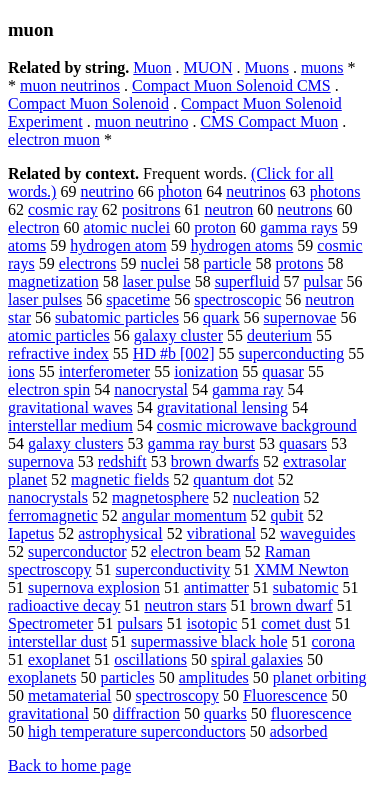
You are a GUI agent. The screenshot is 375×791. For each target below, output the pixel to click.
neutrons (304, 209)
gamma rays (299, 227)
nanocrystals (48, 497)
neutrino (106, 191)
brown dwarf (292, 605)
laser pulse (157, 281)
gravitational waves (70, 407)
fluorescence (311, 713)
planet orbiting (320, 677)
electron (34, 227)
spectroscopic (237, 299)
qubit (287, 515)
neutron (228, 209)
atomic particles (59, 335)
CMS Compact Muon (269, 121)
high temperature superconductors (137, 731)
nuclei (159, 263)
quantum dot (233, 479)
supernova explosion (94, 587)
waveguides (318, 533)
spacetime (138, 299)
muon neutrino (142, 121)
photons (335, 191)
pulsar (323, 281)
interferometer (105, 371)
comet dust (296, 623)
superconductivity (173, 569)
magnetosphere (160, 497)
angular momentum (184, 515)
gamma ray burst (202, 443)
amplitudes (214, 677)
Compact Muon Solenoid (88, 103)
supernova (41, 461)
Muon (152, 67)
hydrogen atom (118, 245)
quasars (303, 443)
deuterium (279, 335)
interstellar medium (70, 425)
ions (21, 371)
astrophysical (120, 533)
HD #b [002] (174, 353)
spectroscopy (178, 695)
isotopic (212, 623)
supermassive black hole (209, 641)
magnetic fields (120, 479)
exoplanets (42, 677)
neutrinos (256, 191)
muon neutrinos (70, 85)
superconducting (292, 353)
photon (180, 191)
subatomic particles (117, 317)
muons (322, 67)
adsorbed (299, 731)
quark (221, 317)
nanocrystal (151, 389)
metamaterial (70, 695)
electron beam (196, 551)
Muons (266, 67)
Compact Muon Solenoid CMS (231, 85)
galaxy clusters (76, 443)
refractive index (58, 353)
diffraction (146, 713)
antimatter (216, 587)
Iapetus (31, 533)
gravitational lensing (222, 407)
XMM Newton (301, 569)
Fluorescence (285, 695)
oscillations (150, 659)
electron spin (49, 389)
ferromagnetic (53, 515)
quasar (283, 371)
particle (228, 263)
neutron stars (185, 605)
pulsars (139, 623)
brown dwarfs (215, 461)
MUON (208, 67)
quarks (225, 713)
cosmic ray (63, 209)
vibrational (221, 533)
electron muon (54, 139)
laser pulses (45, 299)
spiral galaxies (257, 659)
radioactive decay (64, 605)
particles (127, 677)
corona (334, 641)
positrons (151, 209)
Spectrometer (50, 623)
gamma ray (248, 389)
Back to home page (69, 765)
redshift (122, 461)
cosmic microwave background (257, 425)
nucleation (266, 497)
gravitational (48, 713)
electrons (88, 263)
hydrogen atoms (242, 245)
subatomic (306, 587)
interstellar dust (57, 641)
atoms (27, 245)
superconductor (77, 551)
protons (299, 263)
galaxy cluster (178, 335)
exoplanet (59, 659)
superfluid (247, 281)
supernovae (300, 317)
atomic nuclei (127, 227)
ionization (206, 371)
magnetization (53, 281)
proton (215, 227)
